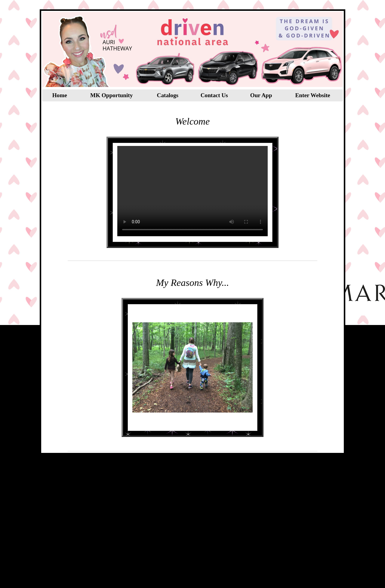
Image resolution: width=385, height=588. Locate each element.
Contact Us (214, 95)
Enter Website (313, 95)
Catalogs (168, 95)
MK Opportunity (111, 95)
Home (60, 95)
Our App (261, 95)
